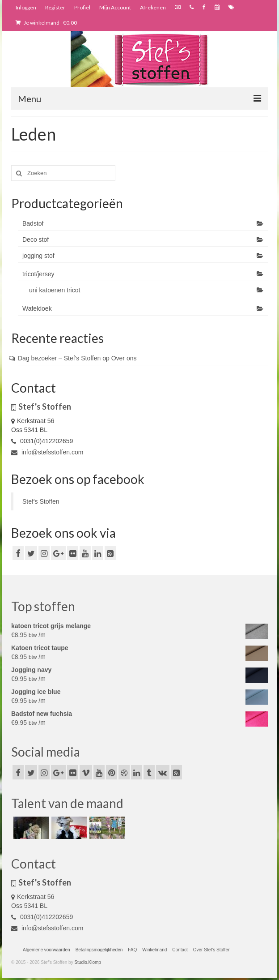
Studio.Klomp (87, 962)
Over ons (124, 358)
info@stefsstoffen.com (47, 452)
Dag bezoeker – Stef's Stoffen (59, 358)
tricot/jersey (38, 274)
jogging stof (38, 256)
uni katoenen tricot (55, 290)
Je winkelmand (46, 23)
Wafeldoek (37, 308)
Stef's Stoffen (41, 501)
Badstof (33, 223)
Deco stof (36, 240)
